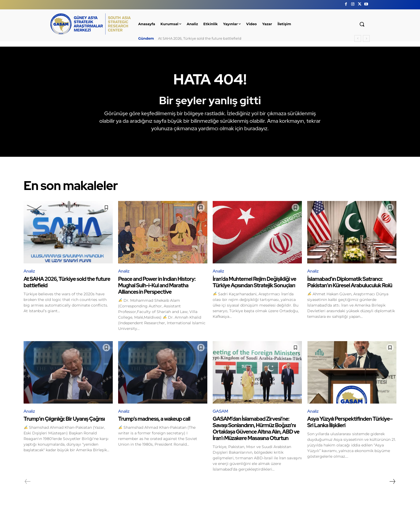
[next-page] (392, 482)
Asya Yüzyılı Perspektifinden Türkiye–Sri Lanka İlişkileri (350, 422)
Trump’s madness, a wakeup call (154, 419)
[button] (362, 24)
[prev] (358, 38)
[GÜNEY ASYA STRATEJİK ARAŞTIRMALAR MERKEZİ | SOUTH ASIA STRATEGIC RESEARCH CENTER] (91, 24)
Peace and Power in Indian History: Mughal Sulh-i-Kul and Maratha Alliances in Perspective (157, 285)
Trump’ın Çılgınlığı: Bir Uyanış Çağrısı (64, 419)
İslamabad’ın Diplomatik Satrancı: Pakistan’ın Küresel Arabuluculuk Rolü (350, 282)
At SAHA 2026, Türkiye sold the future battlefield (200, 38)
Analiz (29, 271)
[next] (366, 38)
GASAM (220, 411)
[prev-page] (28, 482)
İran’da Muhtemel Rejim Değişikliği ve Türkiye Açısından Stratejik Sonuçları (254, 282)
